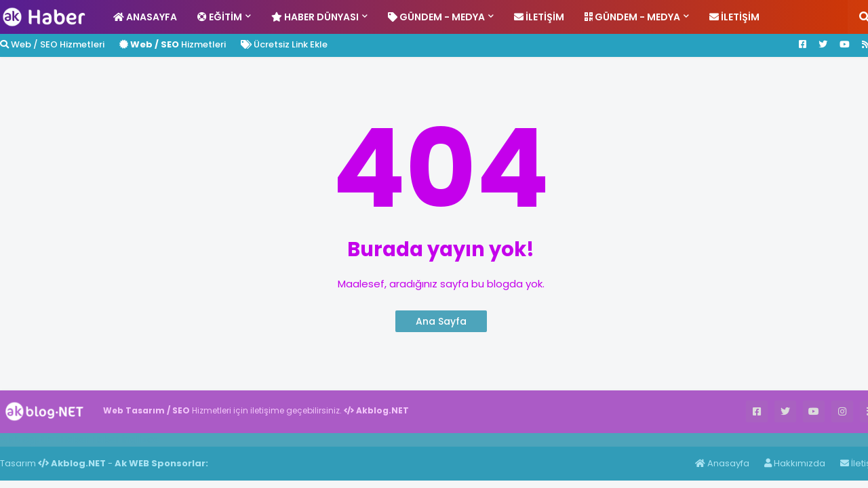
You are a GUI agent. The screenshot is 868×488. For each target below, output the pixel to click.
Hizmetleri (173, 44)
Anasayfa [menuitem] (145, 17)
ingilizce (141, 439)
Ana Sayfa (441, 321)
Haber (75, 439)
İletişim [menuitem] (539, 17)
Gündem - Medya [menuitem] (436, 17)
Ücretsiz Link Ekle (284, 44)
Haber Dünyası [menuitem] (315, 17)
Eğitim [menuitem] (220, 17)
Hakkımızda (795, 463)
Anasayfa (722, 463)
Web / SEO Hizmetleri (52, 44)
